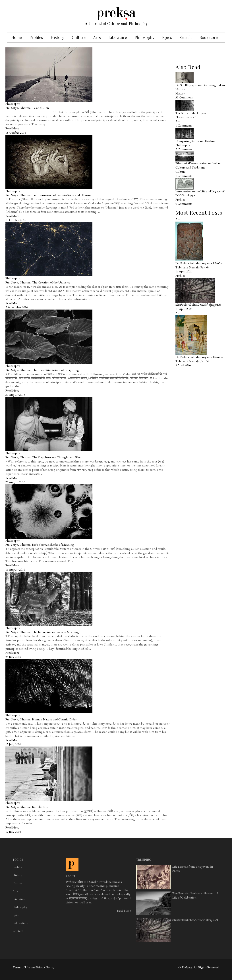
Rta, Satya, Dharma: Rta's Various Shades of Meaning (40, 545)
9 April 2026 (183, 365)
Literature (118, 37)
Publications (21, 923)
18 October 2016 (16, 133)
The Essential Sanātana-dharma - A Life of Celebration (195, 896)
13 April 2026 (184, 309)
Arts (97, 37)
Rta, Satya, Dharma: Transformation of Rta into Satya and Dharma (48, 195)
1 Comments (184, 126)
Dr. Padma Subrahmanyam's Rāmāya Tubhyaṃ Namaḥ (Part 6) (199, 265)
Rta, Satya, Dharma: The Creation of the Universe (38, 283)
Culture (79, 37)
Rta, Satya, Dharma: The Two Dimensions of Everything (42, 370)
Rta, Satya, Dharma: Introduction (27, 807)
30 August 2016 (15, 395)
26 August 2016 (15, 482)
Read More (12, 129)
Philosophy (144, 37)
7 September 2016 (17, 307)
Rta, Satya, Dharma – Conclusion (27, 108)
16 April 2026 (184, 272)
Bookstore (209, 37)
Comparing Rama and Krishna (195, 141)
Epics (167, 37)
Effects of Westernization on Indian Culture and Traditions (198, 166)
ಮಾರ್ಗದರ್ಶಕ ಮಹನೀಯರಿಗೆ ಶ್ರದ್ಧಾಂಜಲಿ (198, 305)
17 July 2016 (13, 744)
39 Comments (185, 98)
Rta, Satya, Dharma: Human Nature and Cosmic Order (41, 720)
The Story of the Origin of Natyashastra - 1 (192, 115)
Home (16, 37)
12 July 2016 (13, 832)
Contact (18, 931)
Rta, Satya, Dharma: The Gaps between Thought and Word (44, 457)
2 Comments (184, 149)
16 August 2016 (15, 570)
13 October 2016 (16, 220)
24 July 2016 (13, 657)
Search (186, 37)
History (57, 37)
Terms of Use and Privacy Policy (34, 968)
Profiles (36, 37)
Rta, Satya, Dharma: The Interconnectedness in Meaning (42, 632)
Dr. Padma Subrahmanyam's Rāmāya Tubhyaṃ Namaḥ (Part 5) (199, 359)
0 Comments (184, 204)
